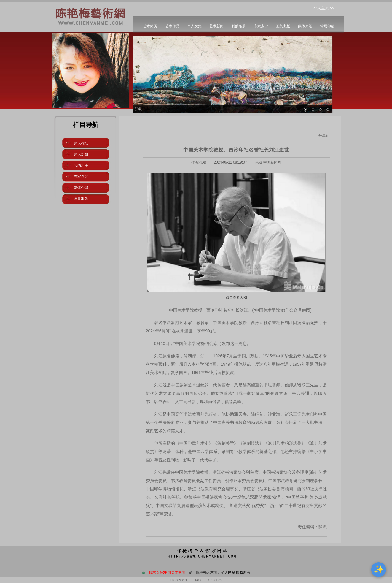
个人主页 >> (324, 8)
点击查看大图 (236, 297)
